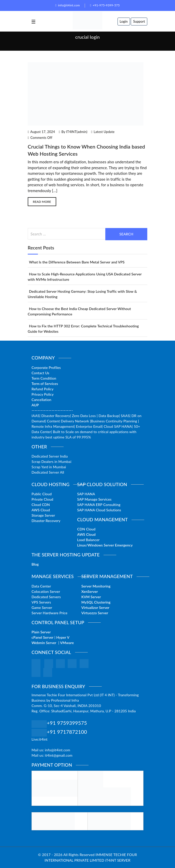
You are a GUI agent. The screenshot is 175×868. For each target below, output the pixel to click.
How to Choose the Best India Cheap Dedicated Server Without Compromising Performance (79, 311)
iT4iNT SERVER (118, 860)
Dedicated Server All (48, 472)
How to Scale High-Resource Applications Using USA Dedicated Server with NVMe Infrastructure (85, 277)
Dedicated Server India (50, 456)
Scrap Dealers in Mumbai (51, 462)
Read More (42, 202)
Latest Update (104, 132)
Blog (35, 564)
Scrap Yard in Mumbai (49, 467)
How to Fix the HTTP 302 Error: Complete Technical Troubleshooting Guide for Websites (83, 329)
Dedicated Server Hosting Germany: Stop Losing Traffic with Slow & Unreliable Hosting (82, 294)
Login (124, 21)
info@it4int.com (67, 5)
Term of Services (45, 384)
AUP (35, 405)
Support (139, 21)
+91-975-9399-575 (105, 5)
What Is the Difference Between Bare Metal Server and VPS (77, 262)
